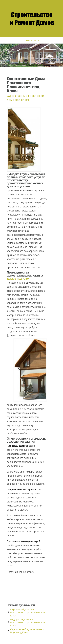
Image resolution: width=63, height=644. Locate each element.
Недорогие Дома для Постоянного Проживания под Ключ (28, 622)
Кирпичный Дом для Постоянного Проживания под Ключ (28, 612)
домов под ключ (19, 278)
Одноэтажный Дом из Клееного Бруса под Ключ (28, 631)
